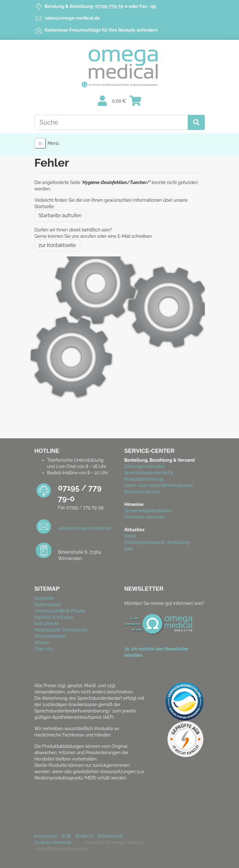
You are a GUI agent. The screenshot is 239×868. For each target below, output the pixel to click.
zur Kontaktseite (57, 245)
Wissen (42, 643)
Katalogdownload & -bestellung (157, 542)
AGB (66, 836)
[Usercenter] (102, 101)
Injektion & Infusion (54, 617)
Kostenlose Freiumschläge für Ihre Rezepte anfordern (101, 30)
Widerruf (84, 836)
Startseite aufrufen (60, 215)
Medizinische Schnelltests (61, 630)
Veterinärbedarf (50, 636)
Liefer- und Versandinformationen (159, 485)
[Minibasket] (135, 101)
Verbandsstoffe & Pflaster (60, 611)
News (130, 536)
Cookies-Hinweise (55, 842)
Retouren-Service (142, 492)
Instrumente (47, 624)
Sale (129, 549)
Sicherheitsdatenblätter (148, 511)
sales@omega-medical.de (72, 18)
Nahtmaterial (48, 605)
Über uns (44, 649)
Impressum (46, 836)
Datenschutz (111, 836)
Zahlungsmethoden (145, 466)
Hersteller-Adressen (145, 517)
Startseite (44, 598)
